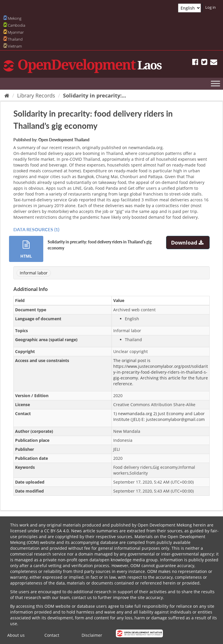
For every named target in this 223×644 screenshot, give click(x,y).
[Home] (7, 95)
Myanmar (16, 32)
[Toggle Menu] (215, 83)
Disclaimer (92, 635)
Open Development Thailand (64, 140)
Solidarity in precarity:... (95, 95)
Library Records (36, 95)
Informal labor (34, 273)
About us (16, 635)
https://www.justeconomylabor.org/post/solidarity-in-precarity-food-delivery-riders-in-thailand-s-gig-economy (161, 372)
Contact (52, 635)
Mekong (15, 18)
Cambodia (17, 25)
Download (188, 243)
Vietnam (15, 46)
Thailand (15, 39)
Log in (211, 7)
